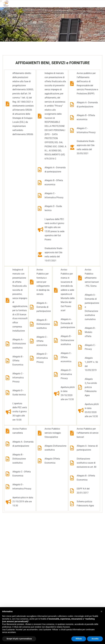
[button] (101, 611)
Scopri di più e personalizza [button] (19, 639)
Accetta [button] (95, 639)
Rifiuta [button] (79, 639)
